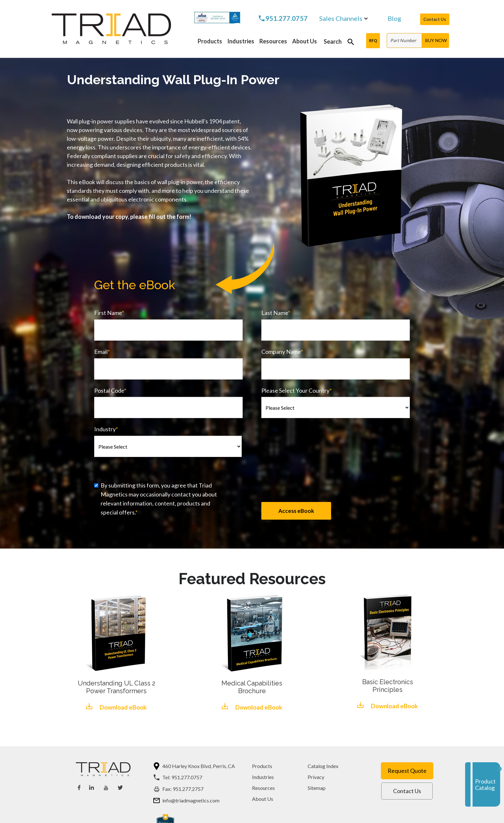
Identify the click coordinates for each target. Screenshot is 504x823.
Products (262, 766)
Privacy (316, 777)
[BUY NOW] (436, 40)
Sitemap (317, 788)
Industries (263, 777)
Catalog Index (323, 766)
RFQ (373, 40)
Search (333, 41)
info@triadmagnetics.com (191, 800)
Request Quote (407, 771)
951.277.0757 (287, 18)
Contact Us (435, 19)
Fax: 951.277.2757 (183, 789)
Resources (263, 788)
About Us (263, 799)
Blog (394, 19)
